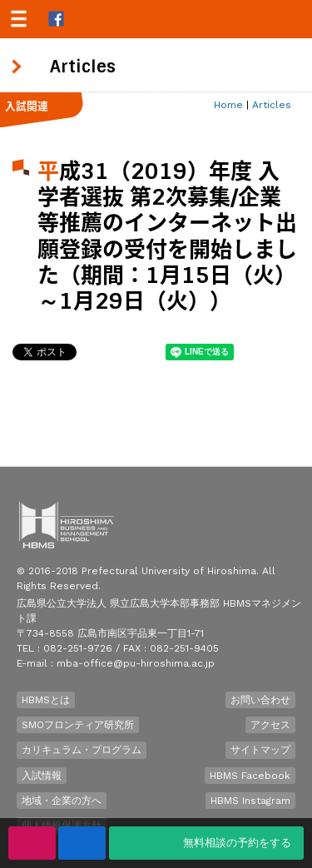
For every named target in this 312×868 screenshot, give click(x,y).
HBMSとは (46, 700)
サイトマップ (260, 750)
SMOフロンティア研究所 (78, 725)
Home (228, 105)
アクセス (270, 725)
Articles (272, 105)
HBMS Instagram (250, 801)
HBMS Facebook (250, 776)
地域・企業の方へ (62, 801)
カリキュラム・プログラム (82, 750)
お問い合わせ (260, 700)
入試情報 (42, 776)
